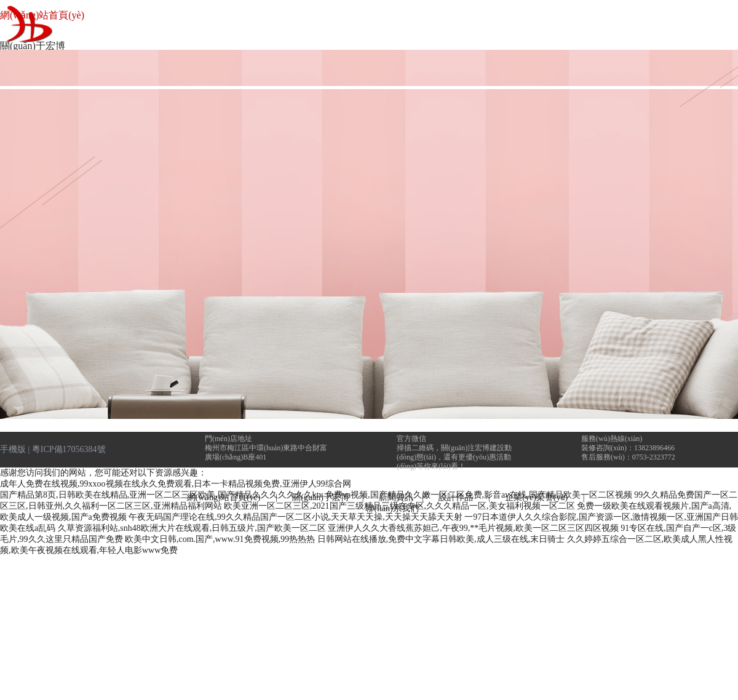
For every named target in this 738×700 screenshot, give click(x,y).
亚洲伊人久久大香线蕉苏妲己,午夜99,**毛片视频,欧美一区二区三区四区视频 (473, 528)
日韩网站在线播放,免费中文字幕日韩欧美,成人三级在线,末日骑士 (441, 539)
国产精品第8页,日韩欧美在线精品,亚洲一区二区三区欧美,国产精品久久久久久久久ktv (161, 495)
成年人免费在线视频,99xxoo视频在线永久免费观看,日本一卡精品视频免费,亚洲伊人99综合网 (176, 484)
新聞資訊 (396, 497)
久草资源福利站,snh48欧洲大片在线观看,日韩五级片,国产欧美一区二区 (192, 528)
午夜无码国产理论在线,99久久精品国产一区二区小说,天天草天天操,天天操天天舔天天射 (296, 517)
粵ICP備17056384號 (69, 449)
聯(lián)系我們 (392, 508)
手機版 (13, 449)
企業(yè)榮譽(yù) (536, 497)
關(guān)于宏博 (321, 497)
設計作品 (459, 497)
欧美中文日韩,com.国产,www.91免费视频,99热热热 (220, 539)
